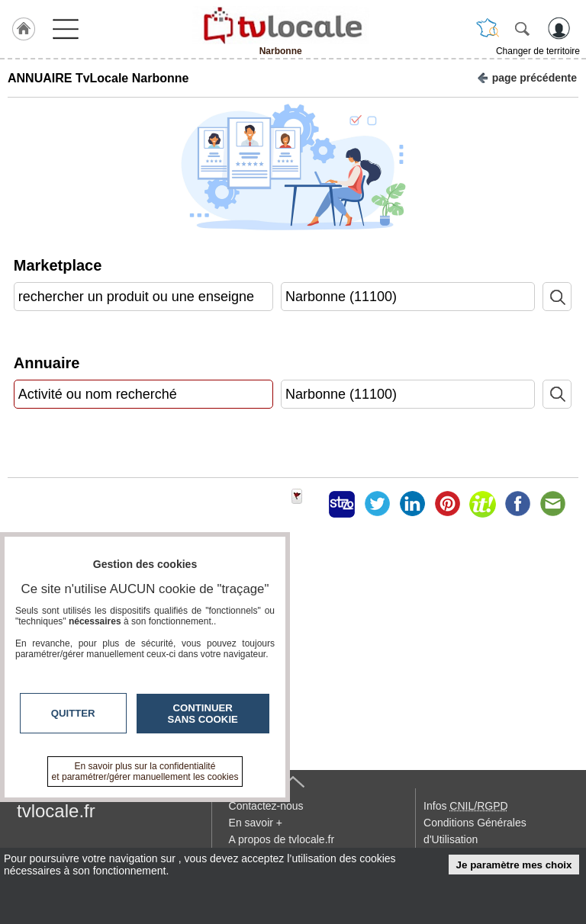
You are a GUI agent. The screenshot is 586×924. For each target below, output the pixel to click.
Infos (465, 806)
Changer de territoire (538, 51)
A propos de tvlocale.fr (282, 839)
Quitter (73, 713)
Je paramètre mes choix (514, 865)
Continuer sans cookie (203, 714)
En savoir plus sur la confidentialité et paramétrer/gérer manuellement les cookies (145, 772)
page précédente (527, 77)
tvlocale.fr (56, 811)
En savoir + (256, 823)
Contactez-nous (266, 806)
